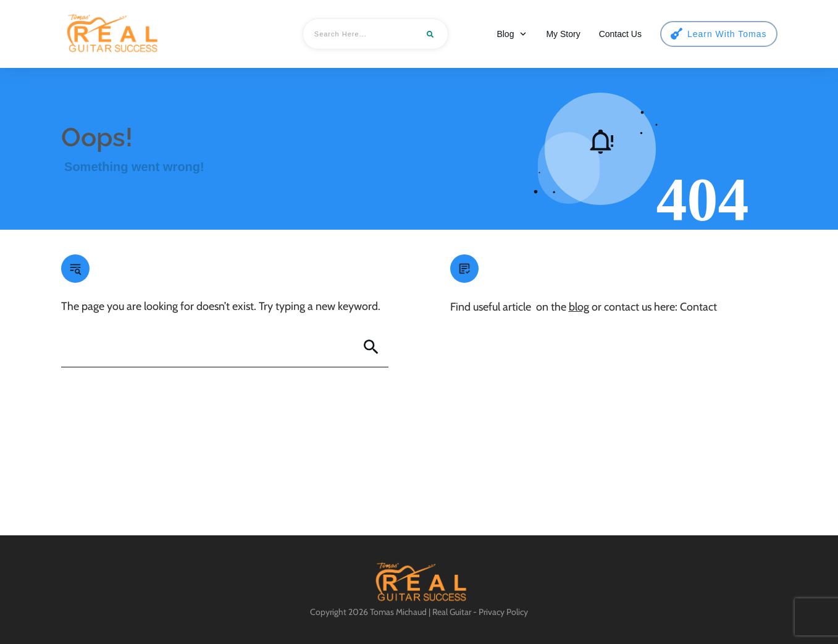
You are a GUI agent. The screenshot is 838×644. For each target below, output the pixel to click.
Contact (698, 307)
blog (579, 307)
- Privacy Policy (500, 612)
